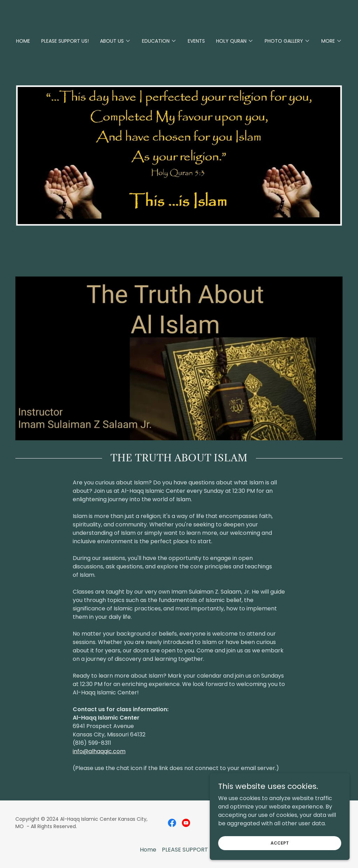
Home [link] (23, 41)
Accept (280, 843)
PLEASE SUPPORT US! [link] (65, 41)
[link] (172, 823)
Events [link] (196, 41)
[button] (115, 41)
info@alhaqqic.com (99, 751)
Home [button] (148, 850)
